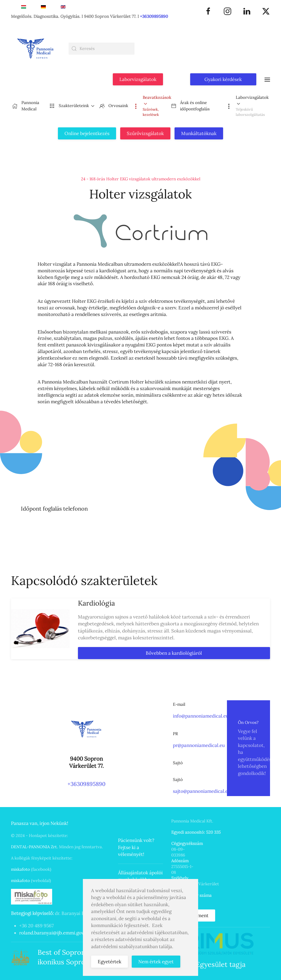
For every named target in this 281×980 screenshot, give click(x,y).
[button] (267, 79)
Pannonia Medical (26, 106)
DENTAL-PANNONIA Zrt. (34, 847)
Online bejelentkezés (87, 133)
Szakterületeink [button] (72, 106)
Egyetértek (109, 962)
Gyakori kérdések (223, 79)
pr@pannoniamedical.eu (199, 745)
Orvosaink (114, 106)
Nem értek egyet (156, 962)
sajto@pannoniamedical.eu (202, 791)
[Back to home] (36, 49)
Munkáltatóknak (199, 133)
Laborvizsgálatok (138, 79)
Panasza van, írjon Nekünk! (40, 823)
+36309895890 (154, 16)
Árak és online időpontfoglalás (190, 106)
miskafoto (20, 869)
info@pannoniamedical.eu (201, 716)
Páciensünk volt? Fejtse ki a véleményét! (136, 847)
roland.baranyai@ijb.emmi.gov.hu (55, 933)
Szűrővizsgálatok (145, 133)
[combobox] (102, 49)
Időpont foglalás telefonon (54, 509)
